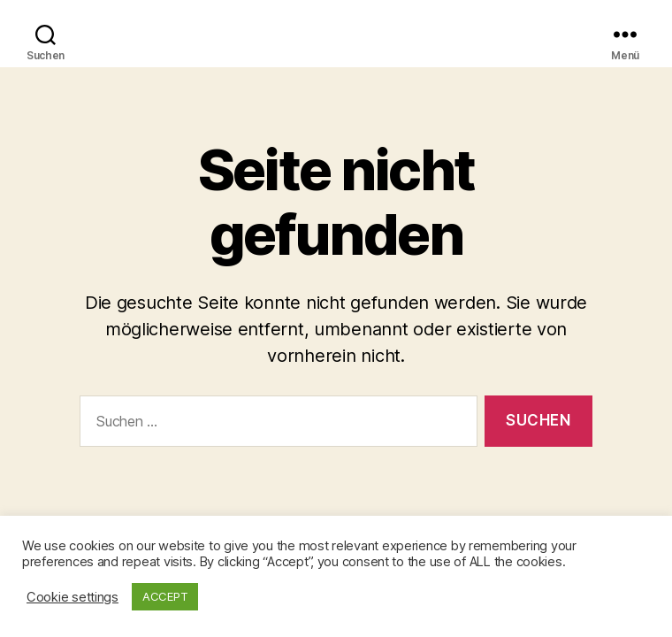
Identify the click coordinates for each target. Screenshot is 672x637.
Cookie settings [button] (73, 597)
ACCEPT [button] (165, 596)
